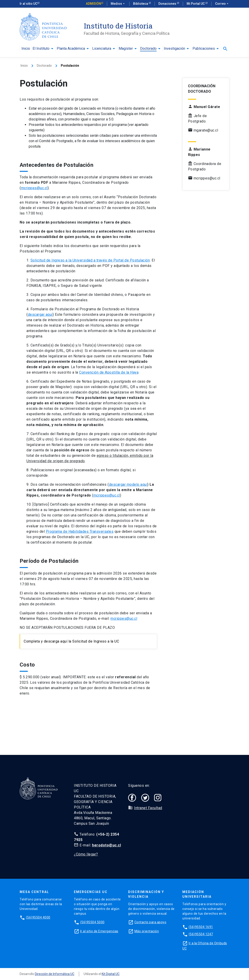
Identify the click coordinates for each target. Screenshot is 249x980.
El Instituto (41, 49)
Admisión (93, 4)
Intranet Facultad (148, 808)
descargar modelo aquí (128, 484)
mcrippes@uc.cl (34, 188)
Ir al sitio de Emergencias (99, 931)
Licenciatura (102, 49)
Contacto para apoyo (150, 922)
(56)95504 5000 (92, 922)
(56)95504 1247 (201, 934)
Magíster (126, 49)
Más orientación (147, 931)
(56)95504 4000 (38, 917)
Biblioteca (141, 4)
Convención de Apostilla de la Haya (109, 372)
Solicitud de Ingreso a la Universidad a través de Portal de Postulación (90, 260)
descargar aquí (40, 314)
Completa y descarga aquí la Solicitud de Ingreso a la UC (71, 641)
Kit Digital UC (111, 974)
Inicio (26, 49)
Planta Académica (71, 49)
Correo (222, 4)
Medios (118, 4)
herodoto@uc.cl (106, 845)
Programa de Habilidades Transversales (80, 531)
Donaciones (168, 4)
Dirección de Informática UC (55, 974)
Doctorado (148, 49)
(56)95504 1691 (201, 927)
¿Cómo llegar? (86, 854)
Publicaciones (204, 49)
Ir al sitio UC (28, 4)
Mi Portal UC (196, 4)
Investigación (174, 49)
